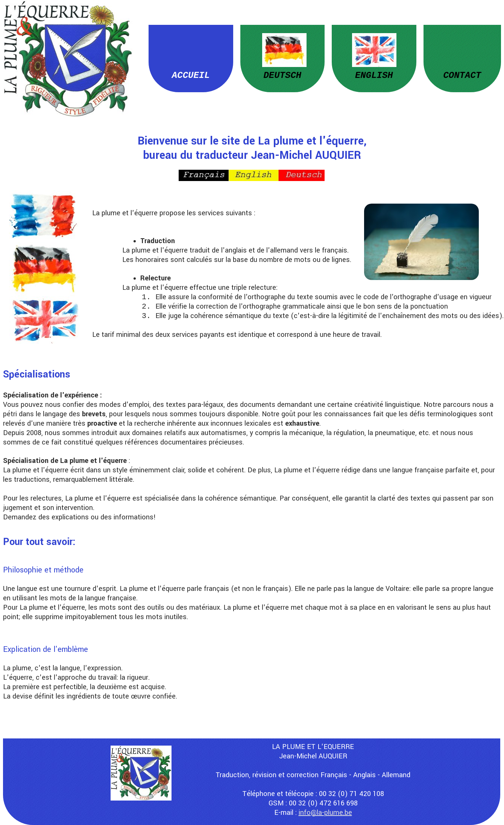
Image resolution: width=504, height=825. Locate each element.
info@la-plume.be (325, 813)
